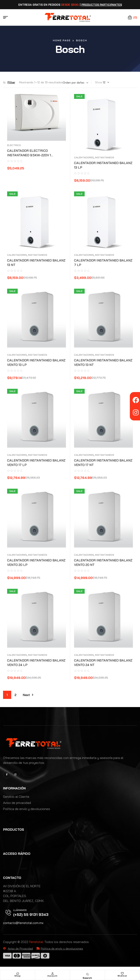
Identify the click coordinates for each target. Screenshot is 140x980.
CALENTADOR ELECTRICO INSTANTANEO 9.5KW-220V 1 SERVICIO (29, 155)
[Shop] (17, 973)
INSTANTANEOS (105, 157)
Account (52, 976)
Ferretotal (36, 942)
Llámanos (20, 910)
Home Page (62, 40)
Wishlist (122, 976)
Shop (17, 976)
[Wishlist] (122, 973)
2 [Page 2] (15, 695)
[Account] (52, 973)
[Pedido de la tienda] (76, 83)
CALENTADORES (84, 157)
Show (99, 82)
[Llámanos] (8, 913)
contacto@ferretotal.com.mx (23, 923)
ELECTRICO (14, 145)
